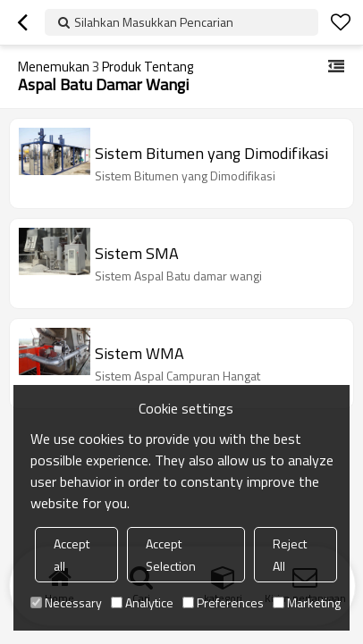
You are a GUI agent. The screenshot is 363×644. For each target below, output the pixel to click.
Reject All (290, 555)
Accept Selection (171, 555)
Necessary (66, 602)
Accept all (72, 555)
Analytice (142, 602)
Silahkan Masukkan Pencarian (154, 22)
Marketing (307, 602)
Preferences (223, 602)
